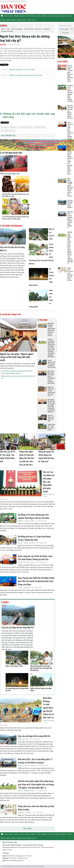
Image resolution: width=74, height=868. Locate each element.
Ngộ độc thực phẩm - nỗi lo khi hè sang (22, 70)
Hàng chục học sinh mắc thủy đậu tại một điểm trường (70, 274)
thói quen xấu (13, 127)
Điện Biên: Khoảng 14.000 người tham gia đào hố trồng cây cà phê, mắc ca (51, 329)
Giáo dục (69, 16)
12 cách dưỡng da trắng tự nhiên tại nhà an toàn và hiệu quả (16, 218)
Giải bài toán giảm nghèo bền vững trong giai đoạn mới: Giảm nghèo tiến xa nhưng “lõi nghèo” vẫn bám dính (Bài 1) (51, 348)
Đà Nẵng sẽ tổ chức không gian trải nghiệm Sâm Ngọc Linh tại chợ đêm (70, 93)
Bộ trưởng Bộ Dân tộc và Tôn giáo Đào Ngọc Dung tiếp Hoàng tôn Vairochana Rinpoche (51, 406)
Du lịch (20, 543)
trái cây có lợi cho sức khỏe (26, 127)
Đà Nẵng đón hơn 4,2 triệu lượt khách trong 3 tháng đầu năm (70, 112)
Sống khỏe (47, 29)
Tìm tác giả (65, 33)
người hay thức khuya (40, 127)
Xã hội (38, 16)
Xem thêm (27, 829)
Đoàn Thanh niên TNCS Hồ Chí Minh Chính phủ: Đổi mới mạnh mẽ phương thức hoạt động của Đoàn (36, 581)
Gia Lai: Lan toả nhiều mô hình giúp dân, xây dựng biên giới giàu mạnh (49, 482)
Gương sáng (44, 16)
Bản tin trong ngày (17, 29)
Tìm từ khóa (65, 29)
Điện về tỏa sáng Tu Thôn (14, 666)
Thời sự (6, 16)
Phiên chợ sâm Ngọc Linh (10, 174)
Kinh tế (28, 16)
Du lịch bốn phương (7, 31)
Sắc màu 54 (22, 16)
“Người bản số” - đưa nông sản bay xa (51, 427)
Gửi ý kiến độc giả (8, 136)
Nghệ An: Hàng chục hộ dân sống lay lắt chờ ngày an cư (51, 391)
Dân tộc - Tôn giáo (14, 16)
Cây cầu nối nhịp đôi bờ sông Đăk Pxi (18, 628)
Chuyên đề (19, 20)
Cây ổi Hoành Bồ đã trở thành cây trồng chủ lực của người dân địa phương (41, 668)
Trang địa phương (11, 20)
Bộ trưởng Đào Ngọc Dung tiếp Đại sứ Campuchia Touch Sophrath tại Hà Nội (51, 377)
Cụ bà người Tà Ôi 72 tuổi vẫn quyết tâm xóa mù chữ (51, 364)
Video (8, 29)
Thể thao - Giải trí (31, 20)
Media (24, 20)
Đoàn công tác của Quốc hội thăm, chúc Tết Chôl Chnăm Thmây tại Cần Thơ (70, 132)
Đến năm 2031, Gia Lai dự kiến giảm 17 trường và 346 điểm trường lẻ (70, 220)
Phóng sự (33, 16)
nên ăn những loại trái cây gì (8, 131)
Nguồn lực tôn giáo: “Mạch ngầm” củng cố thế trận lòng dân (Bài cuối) (17, 357)
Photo (3, 29)
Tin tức (45, 494)
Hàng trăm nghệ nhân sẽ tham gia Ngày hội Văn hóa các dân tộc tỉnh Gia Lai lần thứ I (27, 458)
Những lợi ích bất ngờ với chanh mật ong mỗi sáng (25, 75)
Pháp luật (51, 16)
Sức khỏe (3, 20)
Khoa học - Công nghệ (60, 16)
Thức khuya (5, 127)
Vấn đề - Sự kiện (29, 29)
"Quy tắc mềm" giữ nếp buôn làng (51, 418)
